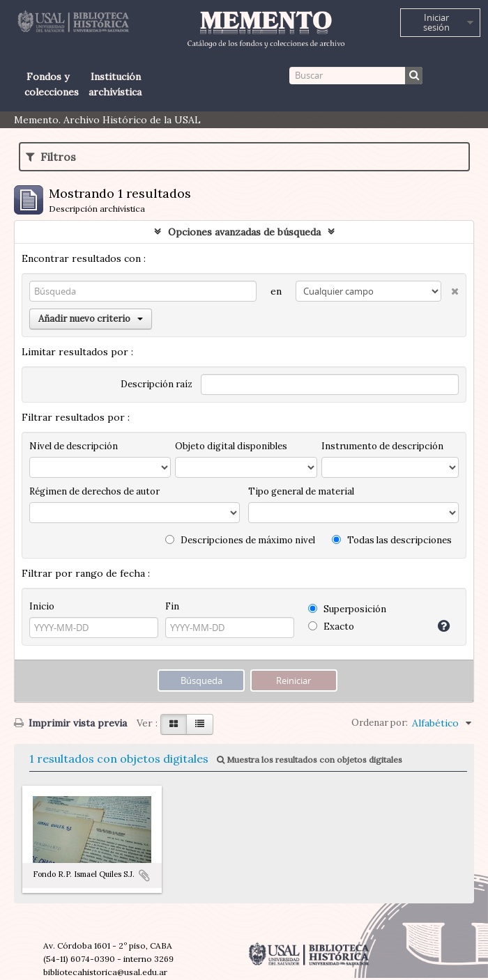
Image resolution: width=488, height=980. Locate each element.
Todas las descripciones (392, 540)
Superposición (347, 609)
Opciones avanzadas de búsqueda (244, 232)
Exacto (331, 627)
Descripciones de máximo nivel (240, 540)
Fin (172, 606)
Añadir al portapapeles (144, 876)
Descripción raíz (157, 384)
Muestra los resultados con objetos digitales (310, 760)
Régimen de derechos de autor (94, 491)
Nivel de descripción (74, 446)
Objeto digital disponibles (231, 446)
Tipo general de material (301, 491)
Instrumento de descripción (382, 446)
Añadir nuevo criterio (91, 319)
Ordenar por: (380, 723)
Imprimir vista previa (70, 723)
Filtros (51, 157)
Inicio (42, 606)
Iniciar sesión (436, 22)
